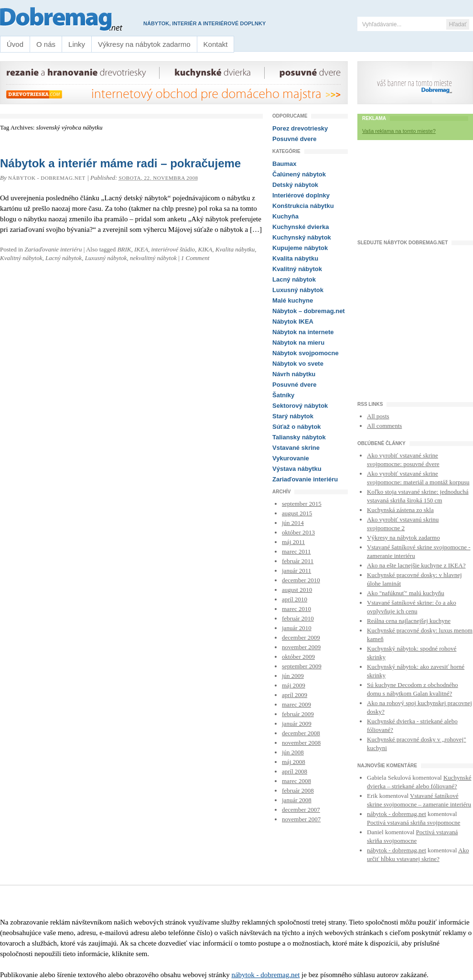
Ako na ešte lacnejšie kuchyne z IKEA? (416, 565)
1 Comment (195, 258)
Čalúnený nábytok (299, 174)
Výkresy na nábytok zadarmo (144, 44)
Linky (77, 44)
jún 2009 (293, 676)
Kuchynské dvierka (301, 227)
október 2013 (298, 532)
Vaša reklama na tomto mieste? (399, 131)
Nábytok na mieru (298, 343)
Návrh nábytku (294, 374)
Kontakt (216, 44)
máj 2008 (294, 762)
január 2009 (297, 724)
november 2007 (301, 819)
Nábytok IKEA (293, 321)
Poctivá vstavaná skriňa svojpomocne (414, 822)
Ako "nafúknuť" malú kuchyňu (406, 593)
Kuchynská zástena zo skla (400, 510)
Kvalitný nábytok (21, 258)
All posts (378, 416)
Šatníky (283, 395)
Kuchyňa (285, 216)
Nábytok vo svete (298, 364)
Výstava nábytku (297, 469)
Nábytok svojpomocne (306, 353)
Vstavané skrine (296, 448)
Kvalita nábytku (235, 249)
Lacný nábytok (64, 258)
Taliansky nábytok (299, 437)
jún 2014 (293, 523)
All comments (384, 426)
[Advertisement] (415, 193)
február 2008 (298, 790)
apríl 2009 (295, 695)
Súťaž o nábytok (297, 427)
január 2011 (296, 571)
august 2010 (297, 590)
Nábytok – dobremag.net (309, 311)
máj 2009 (294, 685)
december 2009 (301, 637)
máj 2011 (293, 542)
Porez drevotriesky (300, 128)
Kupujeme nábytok (300, 248)
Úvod (15, 44)
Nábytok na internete (303, 332)
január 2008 (297, 800)
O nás (46, 44)
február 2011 (298, 561)
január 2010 (297, 628)
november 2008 (301, 743)
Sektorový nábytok (300, 406)
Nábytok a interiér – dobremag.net (65, 19)
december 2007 (301, 810)
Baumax (285, 164)
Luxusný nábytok (106, 258)
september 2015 (302, 504)
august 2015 (297, 513)
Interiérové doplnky (301, 195)
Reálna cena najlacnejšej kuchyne (409, 621)
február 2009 (298, 714)
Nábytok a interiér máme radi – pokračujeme (120, 163)
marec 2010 (296, 609)
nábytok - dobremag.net (47, 178)
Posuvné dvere (295, 139)
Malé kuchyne (293, 300)
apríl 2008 (295, 771)
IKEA (141, 249)
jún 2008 (293, 752)
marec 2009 (296, 704)
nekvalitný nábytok (153, 258)
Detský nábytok (295, 185)
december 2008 (301, 733)
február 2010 (298, 618)
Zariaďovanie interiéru (53, 249)
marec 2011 (296, 551)
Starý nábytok (293, 416)
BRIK (124, 249)
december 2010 (301, 580)
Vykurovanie (291, 458)
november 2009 (301, 647)
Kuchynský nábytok (302, 237)
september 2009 (302, 666)
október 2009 (298, 657)
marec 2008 (296, 781)
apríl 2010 (295, 599)
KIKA (205, 249)
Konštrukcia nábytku (303, 206)
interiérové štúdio (173, 249)
